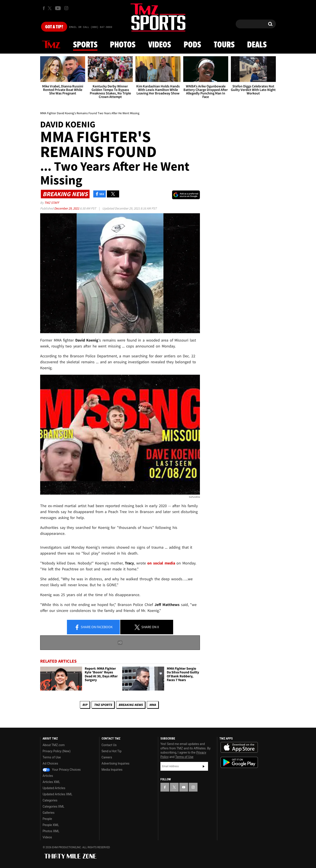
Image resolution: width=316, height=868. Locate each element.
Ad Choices (50, 763)
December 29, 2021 (67, 208)
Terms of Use (52, 757)
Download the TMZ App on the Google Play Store (239, 762)
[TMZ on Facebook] (44, 8)
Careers (107, 757)
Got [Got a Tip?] (54, 27)
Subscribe (204, 766)
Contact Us (109, 745)
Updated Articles (54, 788)
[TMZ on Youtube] (58, 8)
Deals (257, 45)
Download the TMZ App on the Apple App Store (239, 747)
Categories (50, 800)
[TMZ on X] (50, 8)
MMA (153, 705)
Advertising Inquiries (116, 763)
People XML (51, 825)
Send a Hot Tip (112, 751)
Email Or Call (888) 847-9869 (91, 27)
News (51, 45)
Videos (160, 45)
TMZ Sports (103, 705)
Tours (224, 45)
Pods (192, 45)
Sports (85, 45)
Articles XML (51, 782)
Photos (123, 45)
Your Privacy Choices (62, 770)
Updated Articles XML (57, 794)
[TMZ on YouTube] (184, 787)
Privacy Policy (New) (57, 751)
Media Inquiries (112, 770)
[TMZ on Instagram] (66, 8)
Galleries (48, 813)
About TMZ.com (54, 745)
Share (93, 627)
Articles (48, 776)
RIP (85, 705)
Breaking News (131, 705)
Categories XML (53, 807)
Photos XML (51, 831)
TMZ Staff (52, 203)
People (47, 819)
